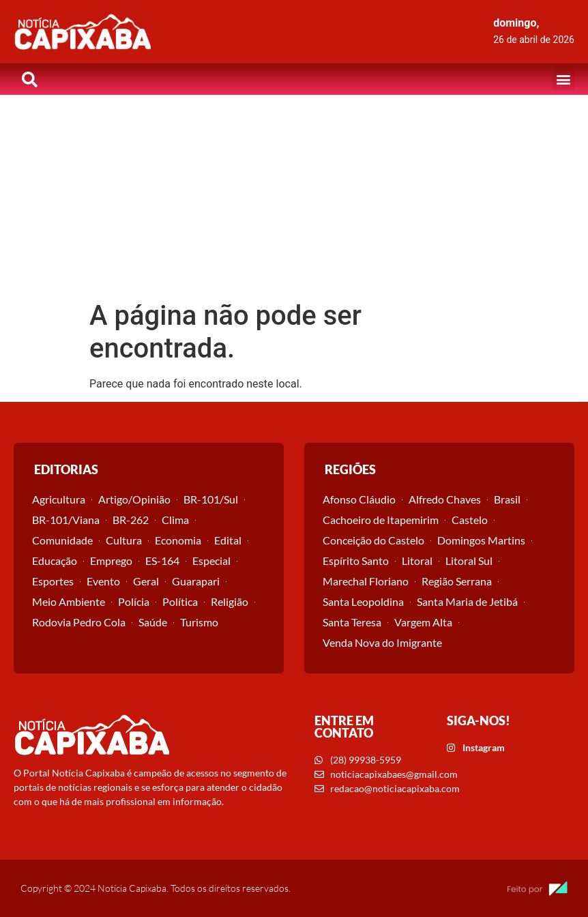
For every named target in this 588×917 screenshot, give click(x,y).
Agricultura (59, 499)
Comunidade (62, 540)
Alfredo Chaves (445, 499)
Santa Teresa (352, 622)
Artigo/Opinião (134, 499)
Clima (175, 520)
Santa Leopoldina (363, 601)
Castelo (470, 520)
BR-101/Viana (66, 520)
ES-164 (162, 561)
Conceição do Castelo (373, 540)
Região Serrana (457, 581)
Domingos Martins (481, 540)
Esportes (53, 581)
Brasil (507, 499)
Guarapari (196, 581)
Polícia (134, 601)
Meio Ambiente (69, 601)
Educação (55, 561)
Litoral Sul (469, 561)
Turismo (199, 622)
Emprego (111, 561)
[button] (563, 79)
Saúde (153, 622)
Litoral (417, 561)
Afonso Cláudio (359, 499)
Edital (228, 540)
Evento (103, 581)
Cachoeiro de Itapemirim (381, 520)
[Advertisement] (294, 197)
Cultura (124, 540)
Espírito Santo (356, 561)
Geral (146, 581)
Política (180, 601)
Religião (230, 601)
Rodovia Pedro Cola (79, 622)
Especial (211, 561)
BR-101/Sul (211, 499)
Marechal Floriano (366, 581)
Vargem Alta (423, 622)
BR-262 (131, 520)
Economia (178, 540)
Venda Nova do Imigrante (382, 642)
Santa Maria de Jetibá (467, 601)
